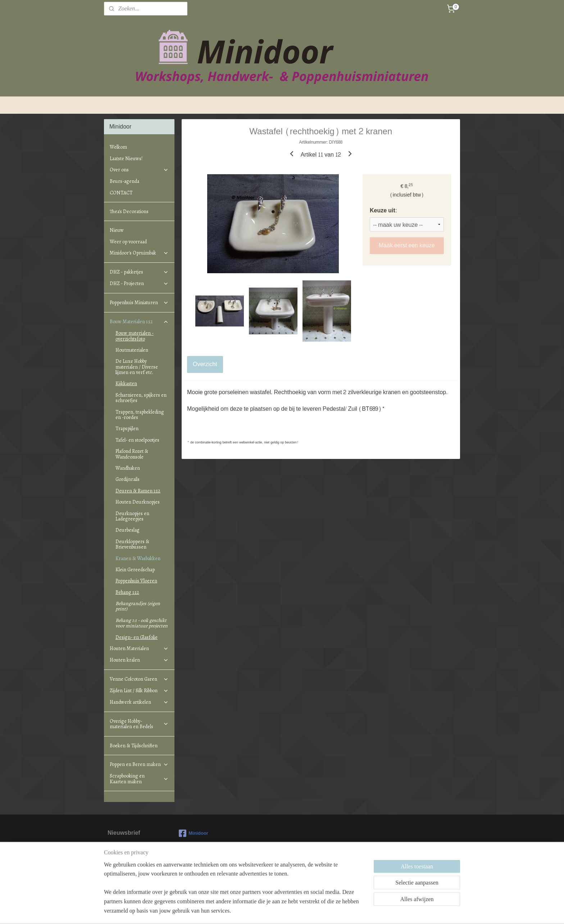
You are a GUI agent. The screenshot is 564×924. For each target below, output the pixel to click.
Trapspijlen (127, 429)
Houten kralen (139, 660)
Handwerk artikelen (139, 702)
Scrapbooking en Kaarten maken (139, 779)
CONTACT (121, 193)
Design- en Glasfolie (137, 637)
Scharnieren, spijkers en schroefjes (141, 398)
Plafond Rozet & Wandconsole (132, 454)
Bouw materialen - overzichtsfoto (135, 336)
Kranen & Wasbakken (138, 558)
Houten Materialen (139, 648)
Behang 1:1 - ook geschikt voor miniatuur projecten (142, 623)
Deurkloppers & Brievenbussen (132, 544)
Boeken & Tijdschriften (134, 746)
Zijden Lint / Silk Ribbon (139, 691)
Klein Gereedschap (135, 570)
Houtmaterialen (132, 350)
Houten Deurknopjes (138, 502)
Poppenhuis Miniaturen (139, 303)
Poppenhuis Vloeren (136, 581)
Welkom (118, 147)
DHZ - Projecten (139, 283)
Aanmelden (128, 874)
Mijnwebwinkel (347, 911)
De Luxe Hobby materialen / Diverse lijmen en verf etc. (137, 367)
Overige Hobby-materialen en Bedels (139, 724)
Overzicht (205, 364)
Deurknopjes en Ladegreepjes (132, 516)
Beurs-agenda (124, 181)
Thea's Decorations (129, 211)
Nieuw (117, 230)
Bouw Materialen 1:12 (139, 322)
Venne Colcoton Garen (139, 679)
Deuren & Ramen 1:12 (138, 491)
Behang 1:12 (127, 592)
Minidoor (194, 833)
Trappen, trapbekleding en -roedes (140, 415)
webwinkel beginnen (292, 911)
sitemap (255, 911)
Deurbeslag (128, 530)
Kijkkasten (126, 384)
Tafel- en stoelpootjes (137, 440)
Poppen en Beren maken (139, 764)
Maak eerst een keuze (407, 245)
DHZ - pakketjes (139, 272)
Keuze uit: (383, 211)
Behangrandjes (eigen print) (138, 606)
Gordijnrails (128, 479)
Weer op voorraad (128, 242)
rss (268, 911)
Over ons (139, 170)
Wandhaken (128, 468)
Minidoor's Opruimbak (139, 253)
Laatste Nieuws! (126, 159)
